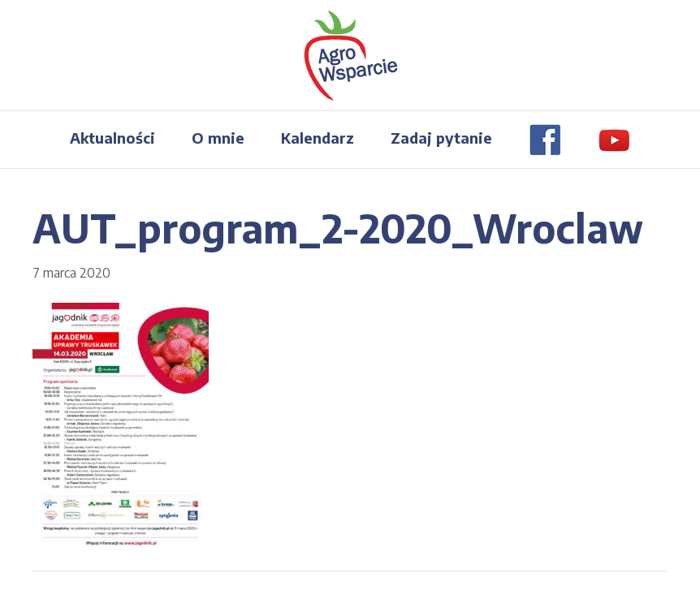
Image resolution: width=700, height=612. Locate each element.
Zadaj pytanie (441, 138)
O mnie (218, 138)
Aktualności (112, 138)
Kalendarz (318, 138)
